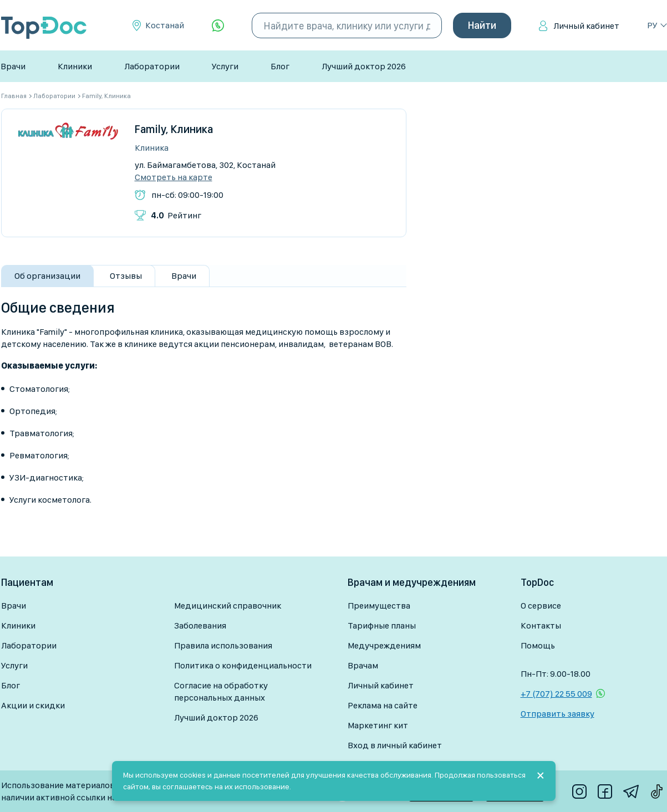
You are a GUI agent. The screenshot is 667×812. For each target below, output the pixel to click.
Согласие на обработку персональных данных (221, 691)
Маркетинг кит (378, 725)
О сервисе (541, 606)
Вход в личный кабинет (395, 745)
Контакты (541, 625)
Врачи (13, 66)
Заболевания (200, 625)
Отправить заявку (557, 714)
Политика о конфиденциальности (243, 665)
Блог (280, 66)
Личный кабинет (586, 26)
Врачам (363, 665)
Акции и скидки (33, 705)
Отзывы (126, 276)
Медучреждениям (384, 645)
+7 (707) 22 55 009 (556, 694)
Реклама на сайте (383, 705)
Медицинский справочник (228, 606)
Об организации (47, 276)
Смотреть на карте (174, 177)
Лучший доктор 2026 (364, 66)
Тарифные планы (382, 625)
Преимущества (379, 606)
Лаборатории (152, 66)
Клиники (75, 66)
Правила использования (223, 645)
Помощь (538, 645)
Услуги (225, 66)
